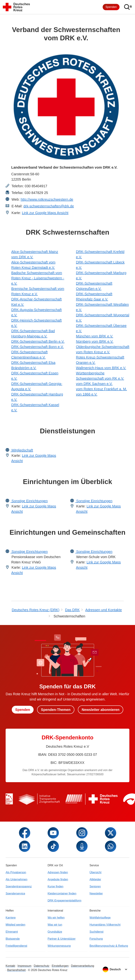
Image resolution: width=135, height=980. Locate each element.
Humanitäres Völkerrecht (105, 925)
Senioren (95, 886)
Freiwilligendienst (16, 946)
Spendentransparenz (19, 886)
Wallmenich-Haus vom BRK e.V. (101, 368)
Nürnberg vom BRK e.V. (95, 341)
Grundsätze (55, 932)
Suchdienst (96, 932)
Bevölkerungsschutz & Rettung (109, 946)
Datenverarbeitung (83, 966)
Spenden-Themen (56, 710)
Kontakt (10, 966)
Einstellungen (60, 966)
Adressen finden (58, 872)
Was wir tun (55, 925)
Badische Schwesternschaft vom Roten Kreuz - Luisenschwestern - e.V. (38, 278)
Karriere (11, 918)
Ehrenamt (12, 932)
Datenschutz (42, 966)
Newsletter (96, 893)
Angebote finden (58, 879)
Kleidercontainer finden (62, 893)
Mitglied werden (15, 925)
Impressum (25, 966)
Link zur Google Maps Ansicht (45, 213)
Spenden (111, 7)
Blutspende (13, 939)
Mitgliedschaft (22, 450)
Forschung (96, 939)
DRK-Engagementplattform (65, 901)
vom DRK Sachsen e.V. (94, 384)
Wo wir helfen (56, 918)
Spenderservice (15, 893)
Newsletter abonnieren (101, 710)
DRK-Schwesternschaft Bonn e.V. (37, 347)
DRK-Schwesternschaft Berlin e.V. (38, 341)
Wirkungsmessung (59, 946)
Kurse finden (56, 886)
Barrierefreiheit (16, 970)
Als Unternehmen (17, 879)
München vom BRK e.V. (95, 336)
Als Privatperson (16, 872)
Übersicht (95, 872)
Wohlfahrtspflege (100, 918)
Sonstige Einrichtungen (29, 501)
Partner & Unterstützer (62, 939)
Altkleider (95, 879)
